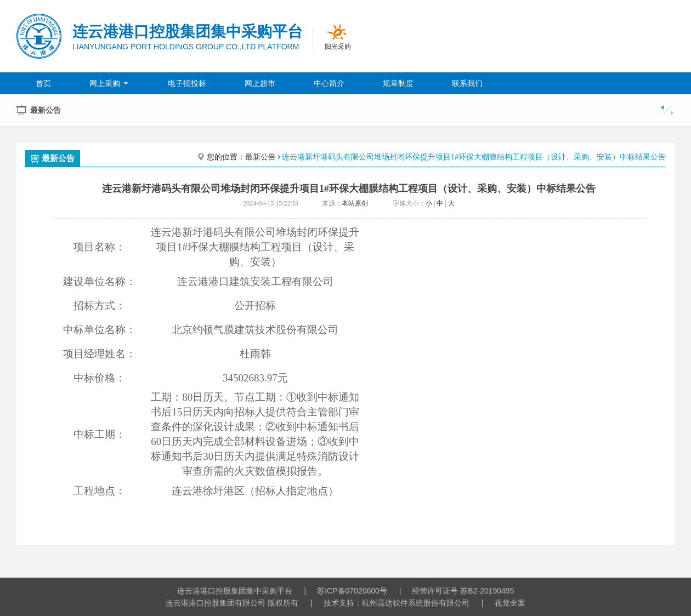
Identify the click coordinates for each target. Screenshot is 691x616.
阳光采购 (338, 47)
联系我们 (467, 83)
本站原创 (355, 203)
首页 (43, 83)
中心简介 (329, 83)
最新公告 (53, 158)
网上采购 (109, 83)
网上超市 (260, 83)
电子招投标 (187, 83)
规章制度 (398, 83)
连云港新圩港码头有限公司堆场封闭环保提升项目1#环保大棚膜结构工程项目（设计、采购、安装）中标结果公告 (474, 157)
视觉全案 (510, 603)
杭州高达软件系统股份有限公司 (416, 603)
